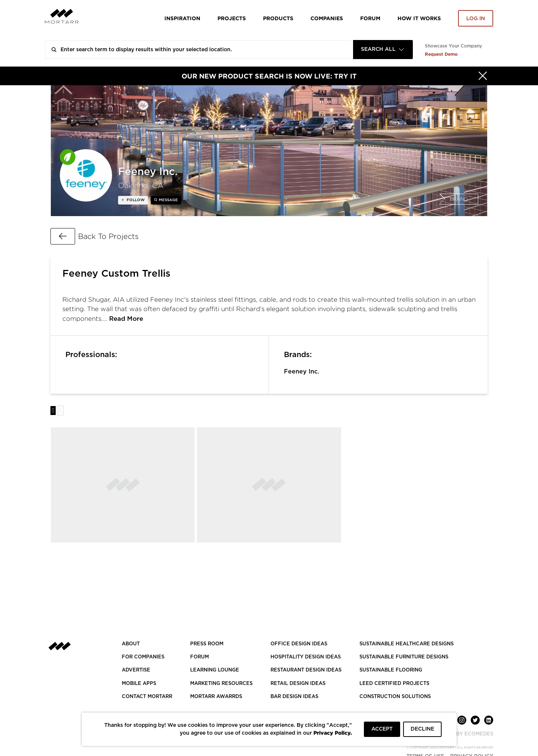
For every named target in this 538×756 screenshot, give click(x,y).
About (131, 644)
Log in (476, 19)
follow (135, 200)
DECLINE (422, 729)
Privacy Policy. (333, 733)
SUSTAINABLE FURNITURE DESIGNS (404, 657)
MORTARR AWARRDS (216, 697)
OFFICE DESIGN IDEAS (299, 644)
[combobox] (383, 50)
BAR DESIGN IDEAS (294, 697)
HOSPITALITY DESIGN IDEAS (306, 657)
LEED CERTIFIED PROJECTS (394, 684)
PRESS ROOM (207, 644)
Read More (126, 319)
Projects (232, 18)
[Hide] (483, 76)
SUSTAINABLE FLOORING (391, 670)
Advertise (136, 670)
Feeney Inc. (302, 372)
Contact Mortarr (147, 697)
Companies (327, 18)
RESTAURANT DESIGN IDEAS (306, 670)
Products (278, 18)
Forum (370, 18)
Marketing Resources (221, 684)
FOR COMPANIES (143, 657)
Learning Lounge (215, 670)
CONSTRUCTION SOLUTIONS (395, 697)
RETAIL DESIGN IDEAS (298, 684)
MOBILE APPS (139, 684)
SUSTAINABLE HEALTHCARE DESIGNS (406, 644)
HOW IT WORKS (419, 18)
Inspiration (182, 18)
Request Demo (441, 54)
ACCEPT (382, 729)
